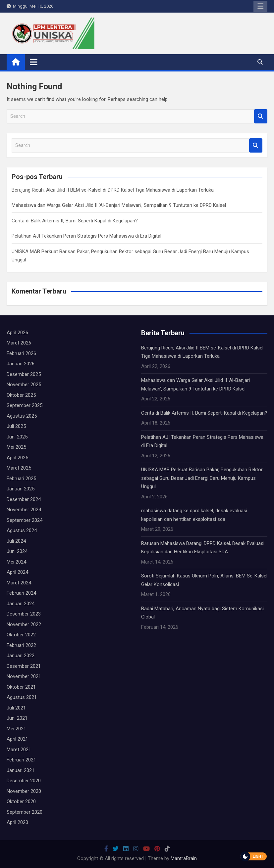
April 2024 (17, 572)
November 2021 (24, 676)
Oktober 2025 (21, 395)
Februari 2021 (21, 760)
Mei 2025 (16, 447)
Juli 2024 (16, 541)
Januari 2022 (21, 656)
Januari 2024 (21, 604)
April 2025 (17, 458)
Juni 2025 (17, 437)
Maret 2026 (19, 343)
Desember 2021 (24, 666)
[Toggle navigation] (34, 62)
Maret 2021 (19, 750)
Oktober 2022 (21, 635)
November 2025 (24, 385)
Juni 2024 (17, 551)
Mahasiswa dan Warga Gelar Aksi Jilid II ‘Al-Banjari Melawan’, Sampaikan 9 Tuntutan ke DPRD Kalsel (119, 205)
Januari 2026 (21, 364)
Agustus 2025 (22, 416)
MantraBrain (184, 858)
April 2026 (17, 333)
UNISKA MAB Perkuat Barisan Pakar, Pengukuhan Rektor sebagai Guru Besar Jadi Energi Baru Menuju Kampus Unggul (202, 478)
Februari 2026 (21, 353)
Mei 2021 (16, 729)
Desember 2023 (24, 614)
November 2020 (24, 791)
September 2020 (25, 812)
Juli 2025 (16, 426)
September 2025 (25, 405)
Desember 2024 (24, 499)
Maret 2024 (19, 583)
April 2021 (17, 739)
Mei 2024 (16, 562)
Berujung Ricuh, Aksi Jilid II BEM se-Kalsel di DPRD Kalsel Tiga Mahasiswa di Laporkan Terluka (113, 190)
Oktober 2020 (21, 801)
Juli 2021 (16, 708)
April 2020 (17, 822)
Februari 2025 (21, 479)
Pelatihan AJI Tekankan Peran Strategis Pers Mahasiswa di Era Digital (86, 236)
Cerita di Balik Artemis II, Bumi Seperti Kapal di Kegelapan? (75, 221)
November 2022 (24, 624)
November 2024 (24, 510)
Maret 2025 (19, 468)
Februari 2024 (21, 593)
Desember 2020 (24, 781)
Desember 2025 (24, 374)
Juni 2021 (17, 718)
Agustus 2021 (22, 697)
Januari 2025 (21, 489)
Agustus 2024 (22, 530)
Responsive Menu (260, 6)
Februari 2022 (21, 645)
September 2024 (25, 520)
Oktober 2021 (21, 687)
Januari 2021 (21, 770)
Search (261, 116)
